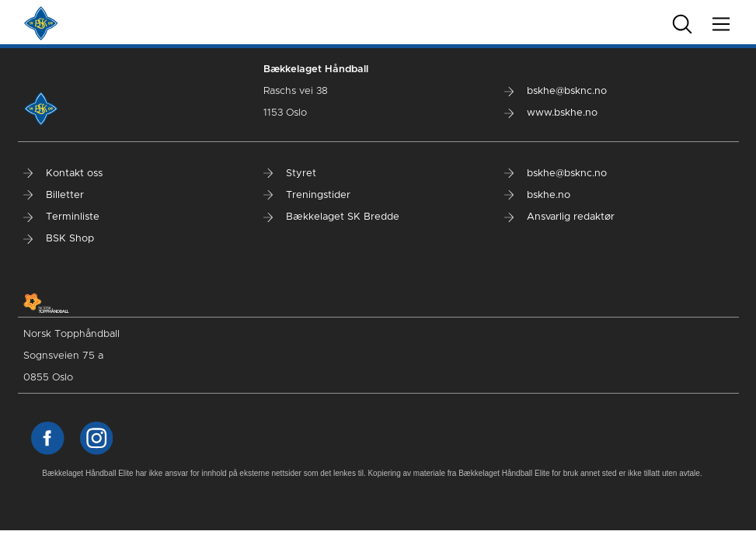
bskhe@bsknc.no (556, 91)
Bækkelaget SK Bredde (331, 217)
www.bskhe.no (551, 113)
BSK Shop (59, 239)
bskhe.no (537, 195)
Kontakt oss (63, 174)
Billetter (54, 195)
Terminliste (61, 217)
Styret (290, 174)
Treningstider (307, 195)
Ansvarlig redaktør (559, 217)
